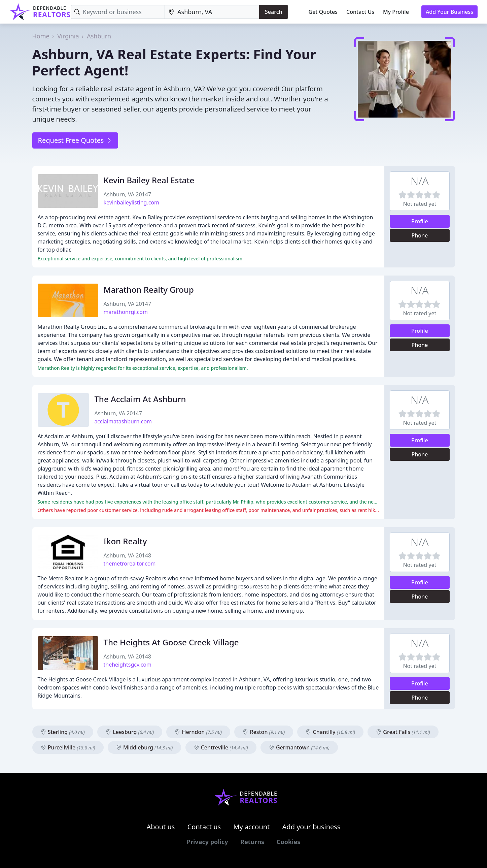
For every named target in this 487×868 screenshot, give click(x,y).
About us (161, 827)
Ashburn (99, 36)
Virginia (68, 36)
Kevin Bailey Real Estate (149, 180)
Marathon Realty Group (149, 290)
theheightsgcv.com (128, 665)
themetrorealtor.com (130, 564)
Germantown (299, 747)
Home (41, 36)
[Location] (212, 12)
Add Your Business (449, 12)
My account (251, 827)
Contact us (204, 827)
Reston (264, 732)
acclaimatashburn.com (123, 421)
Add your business (311, 827)
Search (273, 12)
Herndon (198, 732)
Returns (252, 842)
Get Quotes (323, 12)
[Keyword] (118, 12)
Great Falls (403, 732)
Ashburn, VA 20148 (128, 555)
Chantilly (330, 732)
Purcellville (68, 747)
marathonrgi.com (126, 312)
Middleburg (145, 747)
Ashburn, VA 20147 (128, 194)
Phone (420, 235)
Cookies (288, 842)
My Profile (396, 12)
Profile (420, 221)
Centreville (221, 747)
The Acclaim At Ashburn (140, 399)
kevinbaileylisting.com (132, 202)
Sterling (63, 732)
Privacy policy (207, 842)
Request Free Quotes (75, 140)
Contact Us (360, 12)
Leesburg (130, 732)
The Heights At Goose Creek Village (171, 642)
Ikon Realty (125, 541)
